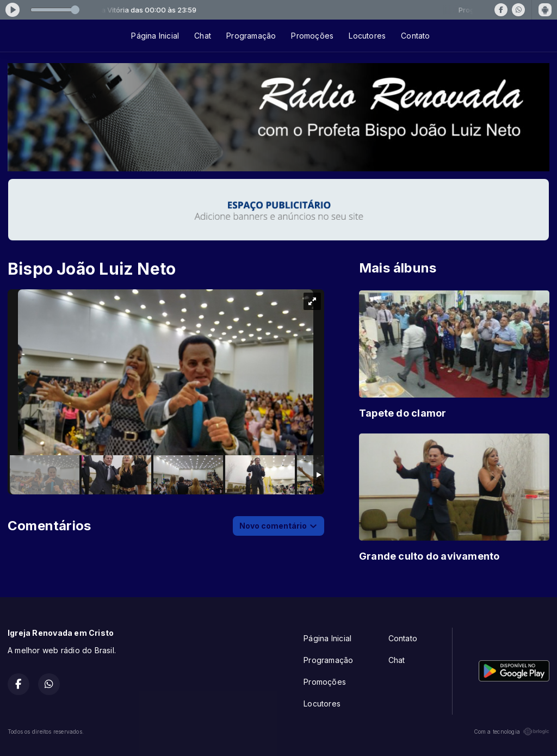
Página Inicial (155, 36)
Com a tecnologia (512, 732)
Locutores (367, 36)
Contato (415, 36)
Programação (251, 36)
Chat (203, 36)
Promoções (312, 36)
